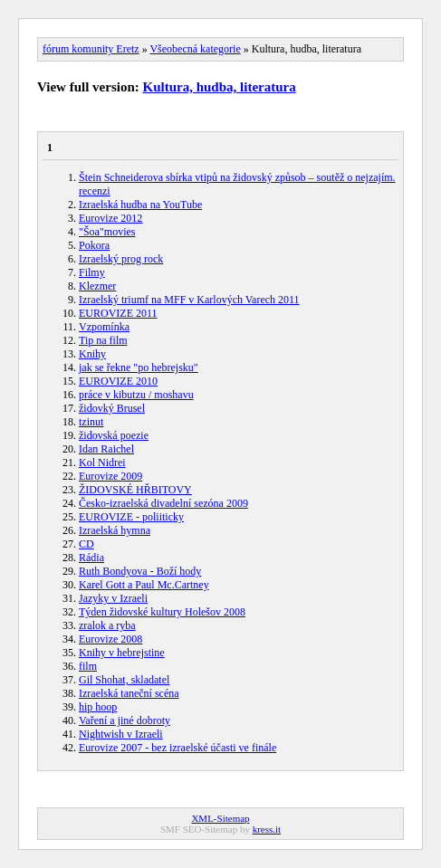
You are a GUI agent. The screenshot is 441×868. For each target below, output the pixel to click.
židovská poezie (114, 435)
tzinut (91, 422)
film (88, 666)
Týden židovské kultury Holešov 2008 (162, 612)
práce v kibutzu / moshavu (136, 395)
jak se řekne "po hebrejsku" (139, 367)
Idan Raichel (106, 449)
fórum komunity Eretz (91, 49)
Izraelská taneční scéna (129, 693)
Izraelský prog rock (121, 259)
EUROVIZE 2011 (118, 313)
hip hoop (98, 707)
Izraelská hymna (115, 530)
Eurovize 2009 (110, 476)
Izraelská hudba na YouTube (140, 205)
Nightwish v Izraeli (121, 734)
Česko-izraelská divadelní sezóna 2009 (163, 503)
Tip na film (103, 340)
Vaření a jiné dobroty (125, 720)
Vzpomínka (104, 327)
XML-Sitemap (220, 818)
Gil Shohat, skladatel (124, 680)
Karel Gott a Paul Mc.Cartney (144, 585)
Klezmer (97, 286)
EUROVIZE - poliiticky (131, 517)
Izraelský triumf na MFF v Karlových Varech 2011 (189, 300)
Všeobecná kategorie (195, 49)
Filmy (92, 272)
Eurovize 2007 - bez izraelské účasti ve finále (177, 748)
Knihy (92, 354)
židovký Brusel (112, 408)
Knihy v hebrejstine (122, 653)
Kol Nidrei (102, 463)
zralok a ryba (107, 625)
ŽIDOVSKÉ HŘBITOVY (135, 490)
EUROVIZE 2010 (118, 381)
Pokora (94, 245)
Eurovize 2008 (110, 639)
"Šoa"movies (107, 232)
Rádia (91, 558)
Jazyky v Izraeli (113, 598)
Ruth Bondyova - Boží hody (140, 571)
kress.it (267, 829)
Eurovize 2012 (110, 218)
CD (86, 544)
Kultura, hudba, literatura (220, 87)
